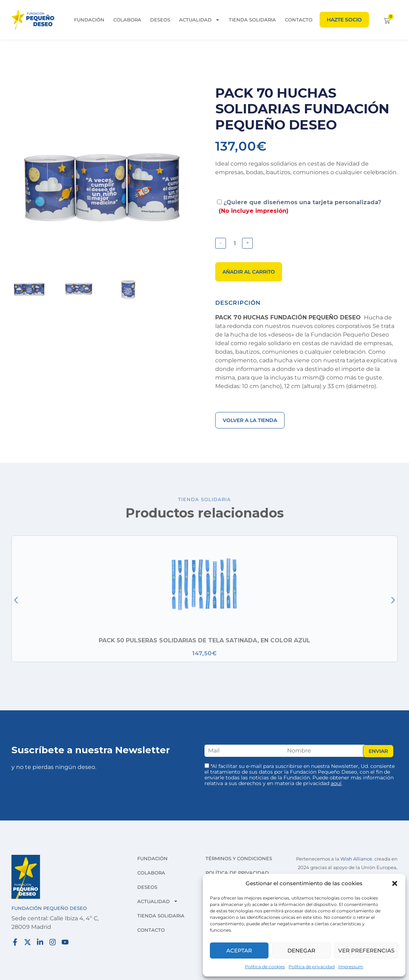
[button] (395, 883)
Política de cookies (265, 967)
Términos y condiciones (239, 858)
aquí (336, 783)
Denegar (301, 950)
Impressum (351, 967)
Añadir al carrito (249, 272)
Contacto (299, 20)
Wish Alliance (356, 859)
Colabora (127, 20)
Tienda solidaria (252, 20)
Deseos (160, 20)
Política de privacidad (312, 967)
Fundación (89, 20)
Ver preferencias (366, 950)
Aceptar (239, 950)
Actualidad (199, 20)
